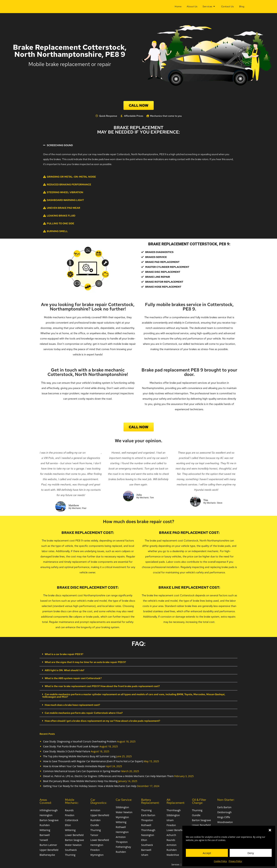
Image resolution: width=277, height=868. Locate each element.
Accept (207, 853)
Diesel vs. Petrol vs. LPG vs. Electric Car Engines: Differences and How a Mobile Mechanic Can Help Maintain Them (108, 775)
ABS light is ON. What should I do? (64, 670)
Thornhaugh (148, 829)
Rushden (45, 824)
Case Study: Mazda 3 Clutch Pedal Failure (67, 751)
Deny (251, 853)
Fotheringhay (123, 846)
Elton (68, 824)
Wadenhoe (173, 854)
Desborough (224, 811)
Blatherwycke (47, 854)
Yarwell (44, 839)
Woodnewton (225, 821)
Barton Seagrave (49, 819)
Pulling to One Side (61, 223)
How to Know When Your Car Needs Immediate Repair (74, 765)
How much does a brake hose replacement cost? (72, 704)
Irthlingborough (49, 810)
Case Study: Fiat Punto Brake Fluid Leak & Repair (71, 746)
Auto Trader (94, 453)
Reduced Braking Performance (69, 184)
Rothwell (121, 826)
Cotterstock (72, 819)
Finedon (70, 814)
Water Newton (73, 844)
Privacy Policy (235, 861)
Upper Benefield (49, 849)
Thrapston (122, 841)
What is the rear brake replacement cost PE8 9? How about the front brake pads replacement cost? (102, 686)
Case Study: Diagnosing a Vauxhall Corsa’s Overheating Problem (80, 741)
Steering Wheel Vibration (65, 192)
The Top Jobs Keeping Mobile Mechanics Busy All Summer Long (79, 756)
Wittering (45, 829)
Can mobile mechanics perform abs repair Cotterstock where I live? (84, 712)
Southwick (71, 849)
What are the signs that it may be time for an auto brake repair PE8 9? (85, 662)
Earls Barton (148, 814)
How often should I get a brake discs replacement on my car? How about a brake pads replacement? (102, 720)
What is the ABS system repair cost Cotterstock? (73, 678)
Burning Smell (57, 231)
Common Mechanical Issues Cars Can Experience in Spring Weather (82, 770)
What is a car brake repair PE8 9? (64, 654)
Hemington (46, 814)
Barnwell (45, 834)
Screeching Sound (60, 145)
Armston (95, 810)
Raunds (69, 810)
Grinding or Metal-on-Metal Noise (71, 177)
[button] (270, 830)
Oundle (95, 824)
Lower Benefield (74, 834)
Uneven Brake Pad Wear (64, 208)
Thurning (70, 854)
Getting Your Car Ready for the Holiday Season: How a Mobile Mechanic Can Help (90, 785)
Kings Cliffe (224, 816)
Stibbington (122, 807)
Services (175, 864)
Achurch (171, 834)
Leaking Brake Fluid (61, 216)
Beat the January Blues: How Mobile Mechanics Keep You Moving (80, 780)
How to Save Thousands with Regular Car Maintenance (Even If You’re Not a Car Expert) (93, 761)
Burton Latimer (48, 844)
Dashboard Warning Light (65, 200)
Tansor (94, 834)
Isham (145, 854)
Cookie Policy (220, 861)
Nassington (148, 834)
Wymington (97, 854)
